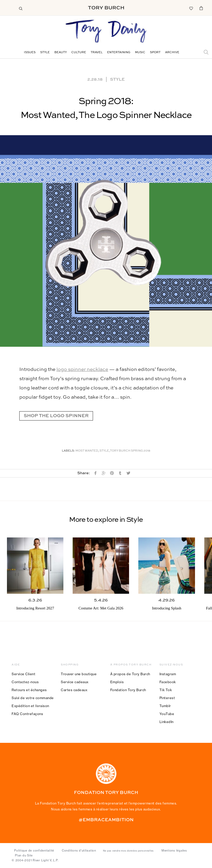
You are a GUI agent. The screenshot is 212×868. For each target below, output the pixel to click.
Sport (155, 53)
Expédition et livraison (30, 706)
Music (140, 53)
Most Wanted (87, 451)
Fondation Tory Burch (128, 690)
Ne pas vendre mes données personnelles (129, 851)
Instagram (168, 674)
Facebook (168, 682)
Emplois (117, 682)
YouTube (167, 714)
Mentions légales (174, 851)
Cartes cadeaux (74, 690)
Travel (97, 53)
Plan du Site (24, 855)
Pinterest (167, 698)
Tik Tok (166, 690)
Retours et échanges (29, 690)
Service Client (23, 674)
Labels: (68, 451)
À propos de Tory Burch (130, 674)
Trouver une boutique (79, 674)
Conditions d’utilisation (79, 851)
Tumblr (165, 706)
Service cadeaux (75, 682)
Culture (79, 53)
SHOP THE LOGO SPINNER (56, 416)
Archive (172, 53)
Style (45, 53)
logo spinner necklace (82, 369)
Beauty (61, 53)
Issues (30, 53)
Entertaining (119, 53)
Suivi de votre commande (33, 698)
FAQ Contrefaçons (27, 714)
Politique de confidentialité (34, 851)
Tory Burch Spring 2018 (130, 451)
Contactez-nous (25, 682)
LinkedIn (167, 722)
